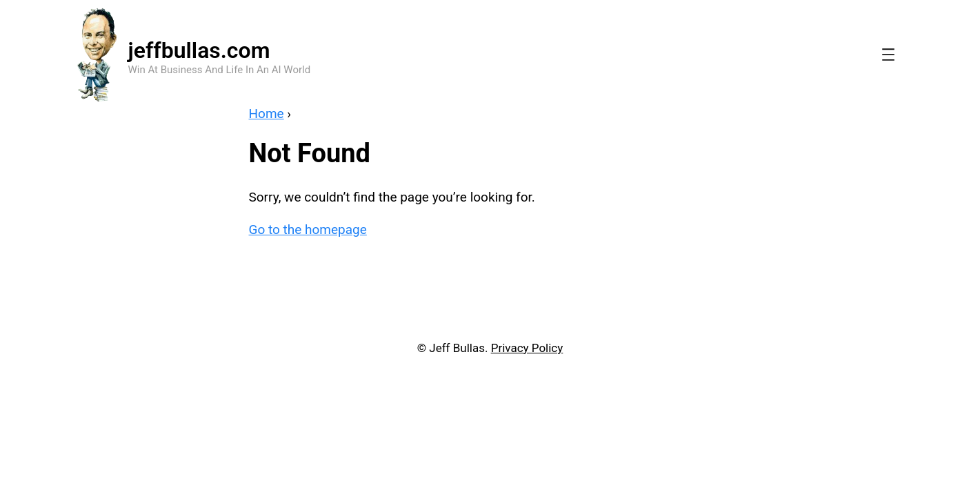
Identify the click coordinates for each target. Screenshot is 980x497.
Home (267, 114)
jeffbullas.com (199, 50)
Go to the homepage (308, 230)
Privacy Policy (527, 348)
